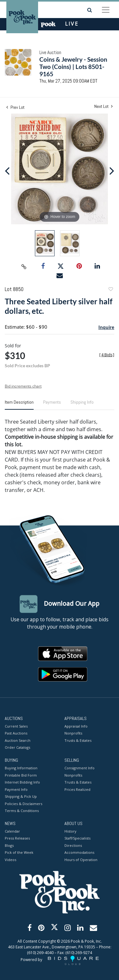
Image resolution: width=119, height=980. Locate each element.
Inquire (106, 327)
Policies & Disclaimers (23, 804)
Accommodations (79, 853)
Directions (73, 845)
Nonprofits (73, 733)
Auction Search (18, 740)
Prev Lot (15, 107)
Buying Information (21, 768)
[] (107, 355)
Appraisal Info (76, 726)
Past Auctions (16, 733)
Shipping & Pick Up (21, 797)
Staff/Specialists (77, 838)
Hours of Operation (81, 860)
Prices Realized (77, 789)
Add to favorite (110, 290)
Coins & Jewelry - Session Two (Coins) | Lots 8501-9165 (73, 67)
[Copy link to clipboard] (24, 266)
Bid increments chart (23, 386)
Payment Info (16, 789)
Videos (10, 860)
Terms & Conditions (22, 811)
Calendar (12, 831)
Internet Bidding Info (22, 782)
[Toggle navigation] (106, 10)
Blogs (9, 845)
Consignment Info (79, 768)
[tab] (19, 405)
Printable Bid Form (21, 775)
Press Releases (17, 838)
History (70, 831)
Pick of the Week (19, 853)
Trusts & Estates (78, 740)
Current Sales (16, 726)
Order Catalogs (17, 748)
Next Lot (103, 106)
